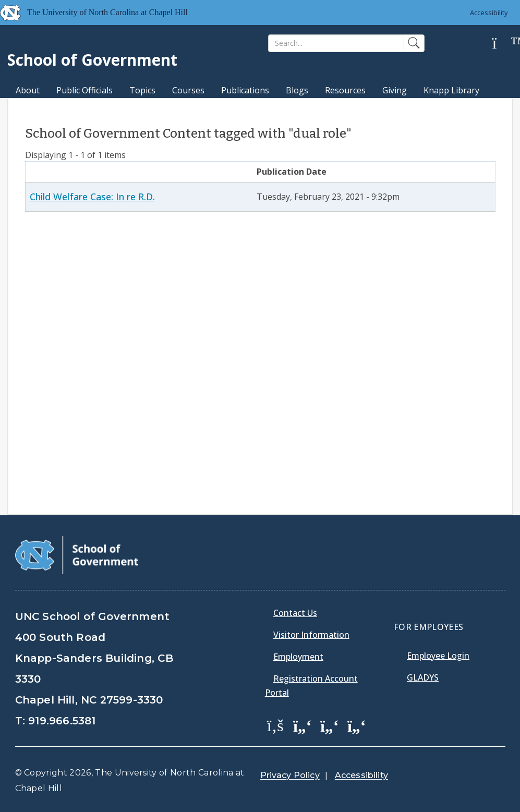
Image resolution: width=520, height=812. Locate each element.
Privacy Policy (290, 775)
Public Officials (84, 90)
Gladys (423, 677)
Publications (245, 90)
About (28, 90)
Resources (345, 90)
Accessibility (489, 13)
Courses (188, 90)
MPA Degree (40, 108)
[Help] (502, 44)
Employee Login (438, 656)
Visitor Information (311, 635)
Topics (142, 90)
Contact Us (295, 613)
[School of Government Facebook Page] (275, 725)
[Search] (336, 43)
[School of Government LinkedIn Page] (330, 725)
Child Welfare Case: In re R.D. (92, 197)
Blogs (297, 90)
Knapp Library (451, 90)
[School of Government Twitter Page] (303, 725)
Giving (395, 90)
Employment (298, 657)
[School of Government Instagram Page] (357, 725)
